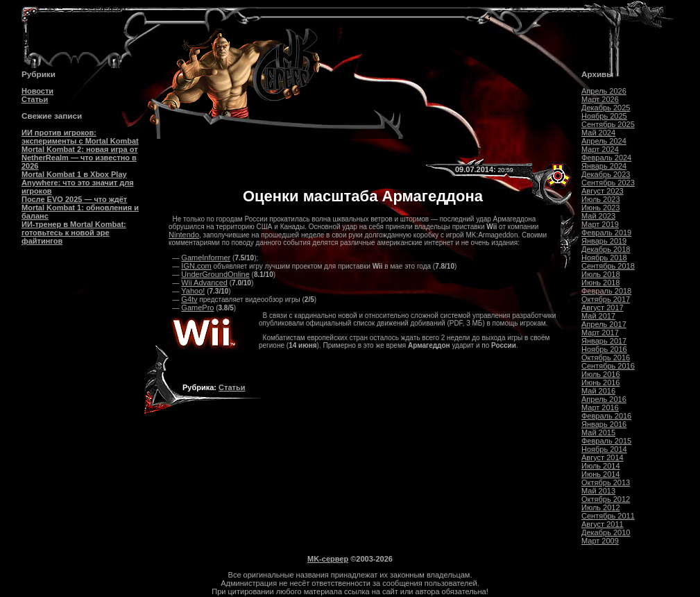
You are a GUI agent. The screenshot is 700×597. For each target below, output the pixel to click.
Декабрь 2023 (606, 174)
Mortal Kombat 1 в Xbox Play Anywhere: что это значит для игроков (78, 183)
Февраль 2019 (606, 233)
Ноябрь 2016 (604, 349)
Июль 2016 (601, 374)
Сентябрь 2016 (608, 366)
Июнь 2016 (601, 382)
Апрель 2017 (604, 324)
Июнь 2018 (601, 283)
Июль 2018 (601, 274)
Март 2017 (600, 333)
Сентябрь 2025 (608, 124)
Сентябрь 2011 (608, 516)
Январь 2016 (604, 424)
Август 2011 (603, 524)
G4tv (189, 299)
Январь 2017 (604, 341)
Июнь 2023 (601, 208)
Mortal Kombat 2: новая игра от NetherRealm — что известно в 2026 (80, 158)
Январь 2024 (604, 166)
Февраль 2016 (606, 416)
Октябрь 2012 (606, 499)
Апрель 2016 (604, 399)
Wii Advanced (204, 283)
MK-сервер (328, 559)
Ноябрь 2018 (604, 258)
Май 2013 (598, 491)
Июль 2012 (601, 507)
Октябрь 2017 (606, 299)
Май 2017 (598, 316)
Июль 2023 (601, 199)
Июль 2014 (601, 466)
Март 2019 (600, 224)
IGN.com (196, 266)
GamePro (197, 308)
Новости (37, 91)
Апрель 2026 (604, 91)
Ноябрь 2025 (604, 116)
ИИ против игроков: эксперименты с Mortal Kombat (80, 137)
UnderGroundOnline (215, 274)
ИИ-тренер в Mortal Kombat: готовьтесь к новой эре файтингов (74, 233)
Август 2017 (603, 308)
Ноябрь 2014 (604, 449)
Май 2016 (598, 391)
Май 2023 (598, 216)
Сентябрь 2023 (608, 183)
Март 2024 (600, 149)
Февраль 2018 (606, 291)
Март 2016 (600, 407)
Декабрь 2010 (606, 532)
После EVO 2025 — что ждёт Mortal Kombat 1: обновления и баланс (80, 208)
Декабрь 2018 (606, 249)
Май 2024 (598, 133)
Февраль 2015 (606, 441)
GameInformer (206, 258)
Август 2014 (603, 457)
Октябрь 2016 (606, 358)
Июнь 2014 (601, 474)
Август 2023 (603, 191)
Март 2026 (600, 99)
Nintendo (184, 235)
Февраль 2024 (606, 158)
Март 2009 (600, 541)
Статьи (35, 99)
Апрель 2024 (604, 141)
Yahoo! (193, 291)
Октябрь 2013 (606, 482)
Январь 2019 (604, 241)
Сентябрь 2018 (608, 266)
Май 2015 (598, 432)
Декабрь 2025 (606, 108)
